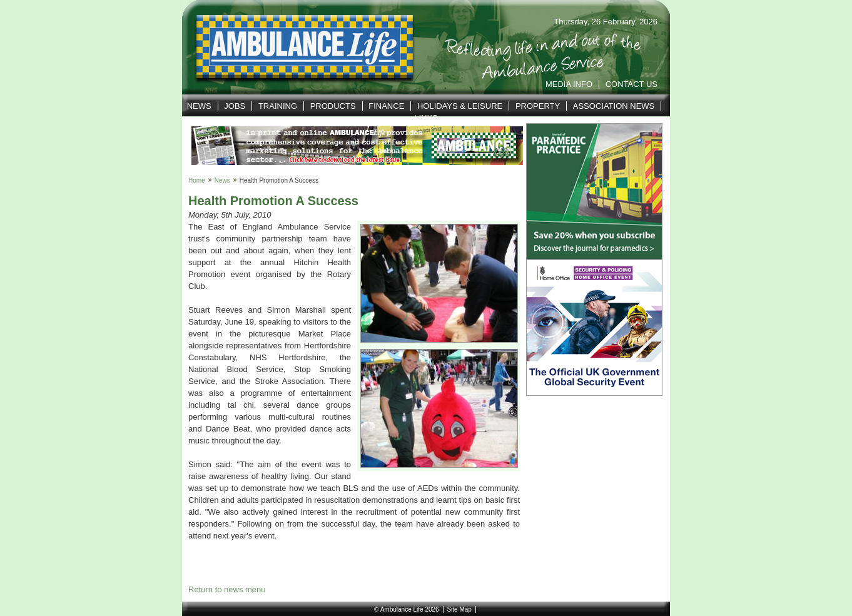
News (199, 106)
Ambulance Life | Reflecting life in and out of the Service (297, 48)
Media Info (569, 84)
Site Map (459, 609)
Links (426, 118)
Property (538, 106)
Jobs (235, 106)
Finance (386, 106)
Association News (614, 106)
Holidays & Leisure (460, 106)
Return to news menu (227, 589)
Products (333, 106)
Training (278, 106)
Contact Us (631, 84)
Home (197, 180)
